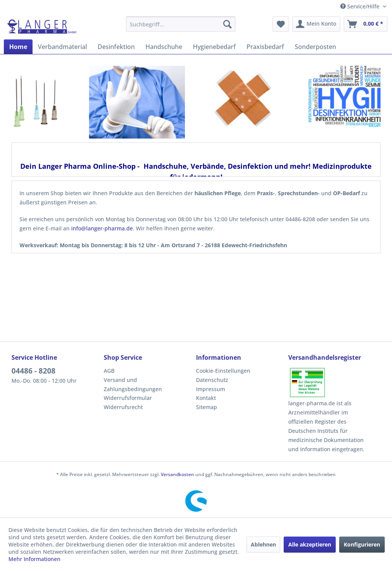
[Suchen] (227, 24)
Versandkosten (177, 474)
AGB (109, 371)
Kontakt (206, 398)
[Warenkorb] (366, 24)
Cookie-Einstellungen (223, 371)
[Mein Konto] (316, 24)
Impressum (211, 389)
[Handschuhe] (164, 47)
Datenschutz (212, 380)
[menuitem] (181, 24)
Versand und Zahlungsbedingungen (133, 384)
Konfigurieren (362, 544)
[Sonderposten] (315, 47)
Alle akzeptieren (310, 544)
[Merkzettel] (281, 24)
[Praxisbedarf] (265, 47)
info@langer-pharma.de (102, 228)
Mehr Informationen (34, 559)
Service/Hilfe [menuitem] (361, 6)
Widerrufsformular (128, 398)
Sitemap (207, 407)
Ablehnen (263, 544)
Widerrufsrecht (123, 407)
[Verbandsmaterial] (239, 103)
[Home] (18, 47)
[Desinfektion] (116, 47)
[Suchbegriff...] (181, 24)
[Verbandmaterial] (62, 47)
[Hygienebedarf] (214, 47)
